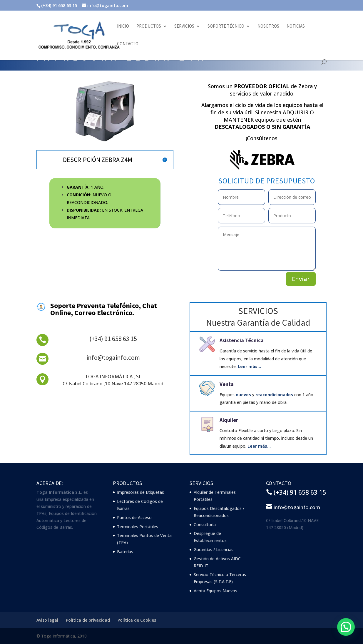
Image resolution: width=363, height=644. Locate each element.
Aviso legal (47, 620)
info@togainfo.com (113, 357)
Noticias (296, 26)
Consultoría (205, 525)
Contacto (128, 44)
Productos (149, 26)
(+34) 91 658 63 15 (113, 339)
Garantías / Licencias (214, 550)
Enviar (301, 279)
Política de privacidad (88, 620)
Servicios (184, 26)
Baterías (125, 552)
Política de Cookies (137, 620)
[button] (346, 627)
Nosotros (268, 26)
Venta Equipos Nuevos (215, 591)
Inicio (123, 26)
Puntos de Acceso (134, 517)
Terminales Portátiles (138, 527)
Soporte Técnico (226, 26)
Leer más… (249, 366)
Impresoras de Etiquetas (140, 492)
